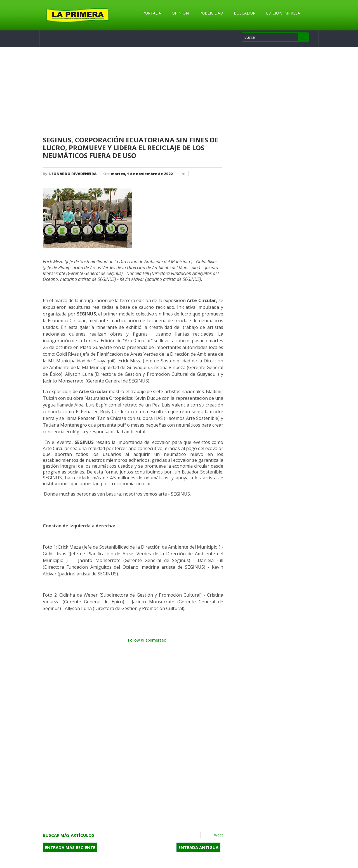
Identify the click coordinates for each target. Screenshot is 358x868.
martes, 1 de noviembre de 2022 (142, 174)
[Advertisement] (133, 92)
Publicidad (211, 13)
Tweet (217, 835)
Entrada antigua (198, 847)
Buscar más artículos (69, 835)
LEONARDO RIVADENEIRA (73, 174)
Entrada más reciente (70, 847)
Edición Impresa (283, 13)
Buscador (245, 13)
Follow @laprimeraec (147, 640)
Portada (152, 13)
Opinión (180, 13)
